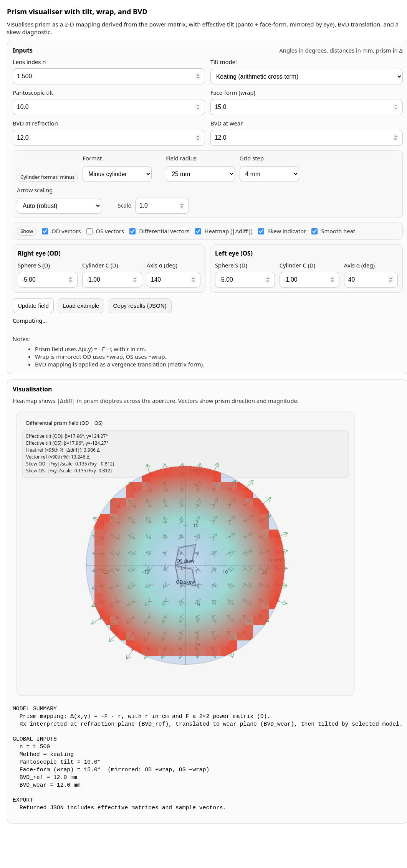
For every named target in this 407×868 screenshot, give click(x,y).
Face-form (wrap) (233, 93)
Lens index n (29, 62)
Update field (33, 306)
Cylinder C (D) (100, 265)
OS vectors (105, 231)
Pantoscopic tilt (33, 93)
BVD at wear (227, 123)
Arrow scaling (35, 190)
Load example (81, 306)
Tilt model (224, 62)
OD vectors (61, 231)
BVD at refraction (35, 123)
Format (92, 158)
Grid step (252, 158)
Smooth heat (333, 231)
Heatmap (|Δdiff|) (224, 231)
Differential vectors (159, 231)
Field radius (181, 158)
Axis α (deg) (162, 265)
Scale (124, 205)
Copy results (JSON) (140, 306)
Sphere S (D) (34, 265)
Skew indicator (282, 231)
